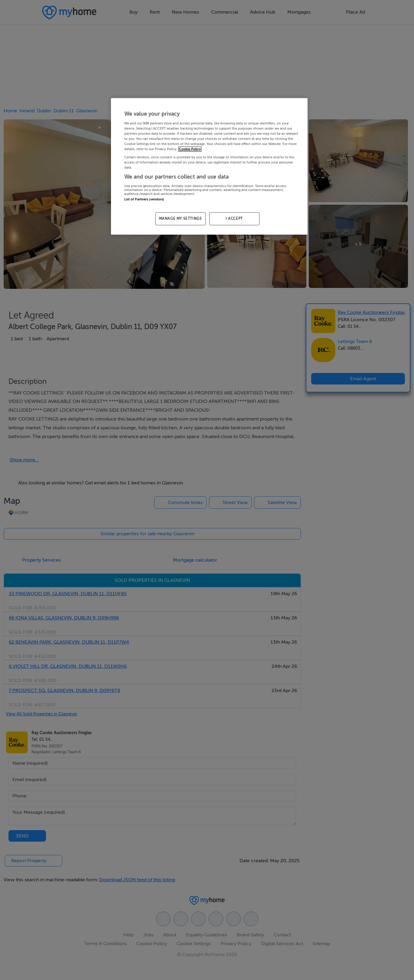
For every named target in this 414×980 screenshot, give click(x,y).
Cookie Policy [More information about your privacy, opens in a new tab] (190, 149)
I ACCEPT (234, 219)
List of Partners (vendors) (144, 199)
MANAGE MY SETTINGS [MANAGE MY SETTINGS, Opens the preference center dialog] (181, 219)
